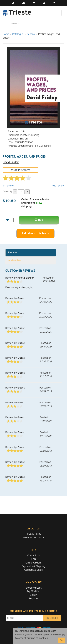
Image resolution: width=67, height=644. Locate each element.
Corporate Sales (33, 570)
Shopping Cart (34, 588)
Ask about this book (35, 234)
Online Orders (33, 563)
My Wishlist (33, 592)
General (31, 34)
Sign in (34, 595)
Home (6, 34)
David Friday (11, 162)
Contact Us (33, 556)
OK (62, 641)
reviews (9, 186)
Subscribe (52, 618)
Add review (58, 186)
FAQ (34, 559)
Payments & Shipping (33, 566)
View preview (20, 170)
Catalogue (18, 34)
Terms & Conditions (33, 538)
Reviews (13, 253)
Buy (39, 220)
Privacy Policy (33, 534)
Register (33, 599)
